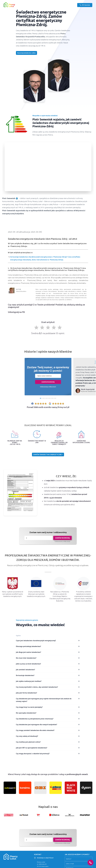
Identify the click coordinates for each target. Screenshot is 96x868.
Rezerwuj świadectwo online (26, 53)
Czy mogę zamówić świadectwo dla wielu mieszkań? (48, 730)
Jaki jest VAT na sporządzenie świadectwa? (48, 748)
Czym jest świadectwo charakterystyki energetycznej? (48, 641)
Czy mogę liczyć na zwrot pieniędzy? (48, 707)
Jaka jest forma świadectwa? (48, 693)
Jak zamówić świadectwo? (48, 670)
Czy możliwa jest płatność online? (48, 742)
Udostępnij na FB (16, 312)
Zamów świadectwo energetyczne (48, 455)
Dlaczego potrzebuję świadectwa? (48, 646)
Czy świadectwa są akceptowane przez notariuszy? (48, 719)
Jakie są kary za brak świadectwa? (48, 664)
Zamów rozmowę (48, 382)
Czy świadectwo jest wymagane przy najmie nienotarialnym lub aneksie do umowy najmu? (48, 700)
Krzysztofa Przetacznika (35, 37)
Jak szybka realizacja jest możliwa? (48, 681)
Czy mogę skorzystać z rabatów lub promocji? (48, 754)
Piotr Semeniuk (10, 198)
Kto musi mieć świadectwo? (48, 658)
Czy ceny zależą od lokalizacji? (48, 736)
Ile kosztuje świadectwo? (48, 675)
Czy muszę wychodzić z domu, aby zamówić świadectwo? (48, 687)
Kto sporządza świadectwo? (48, 713)
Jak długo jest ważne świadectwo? (48, 652)
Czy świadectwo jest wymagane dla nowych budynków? (48, 725)
